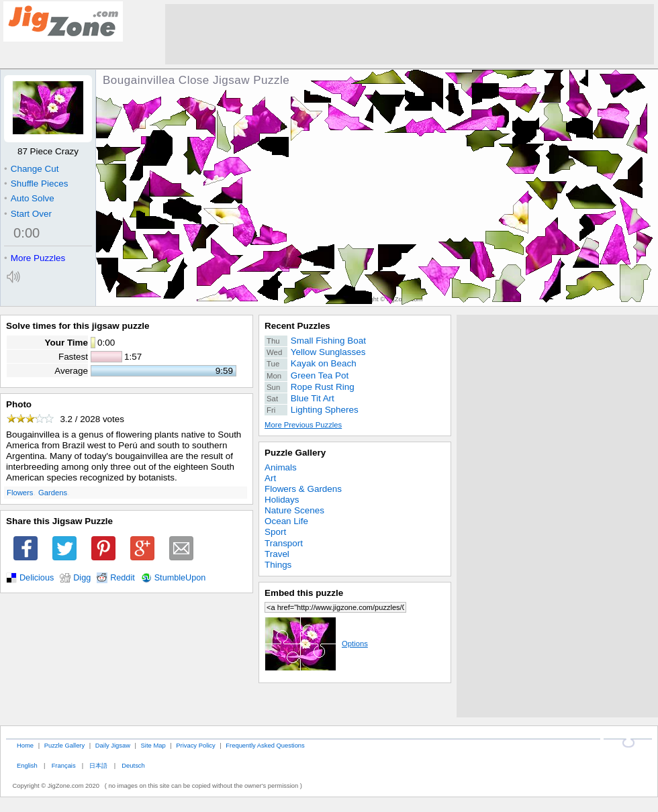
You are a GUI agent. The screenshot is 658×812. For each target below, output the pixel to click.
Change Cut (31, 169)
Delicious (37, 578)
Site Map (153, 745)
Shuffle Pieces (36, 184)
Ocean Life (286, 521)
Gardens (53, 493)
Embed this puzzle (304, 593)
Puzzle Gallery (295, 453)
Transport (284, 543)
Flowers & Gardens (303, 489)
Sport (275, 532)
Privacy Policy (195, 745)
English (27, 765)
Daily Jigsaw (113, 745)
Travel (277, 554)
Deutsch (133, 765)
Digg (82, 578)
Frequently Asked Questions (265, 745)
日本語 (98, 765)
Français (64, 765)
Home (25, 745)
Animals (281, 467)
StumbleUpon (180, 578)
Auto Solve (29, 198)
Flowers (20, 493)
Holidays (282, 500)
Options (316, 644)
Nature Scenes (294, 510)
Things (278, 565)
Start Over (28, 214)
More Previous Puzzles (303, 425)
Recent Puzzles (297, 326)
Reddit (123, 578)
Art (270, 478)
